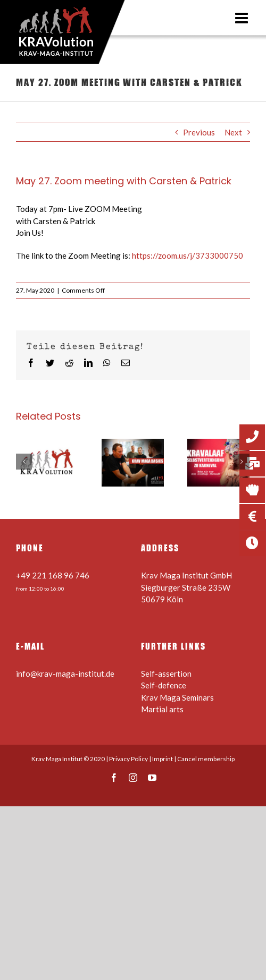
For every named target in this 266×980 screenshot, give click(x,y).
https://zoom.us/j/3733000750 (188, 255)
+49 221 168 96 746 (53, 575)
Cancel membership (206, 759)
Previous (199, 132)
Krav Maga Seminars (177, 697)
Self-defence (164, 685)
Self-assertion (166, 674)
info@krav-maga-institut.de (65, 674)
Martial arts (162, 709)
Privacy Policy (128, 759)
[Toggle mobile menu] (243, 18)
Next (233, 132)
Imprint (163, 759)
